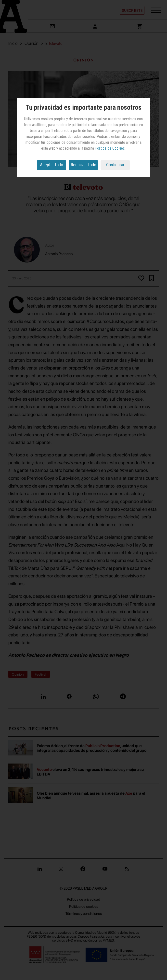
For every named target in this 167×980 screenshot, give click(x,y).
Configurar (115, 165)
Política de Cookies (110, 148)
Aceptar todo (51, 165)
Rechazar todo (83, 165)
